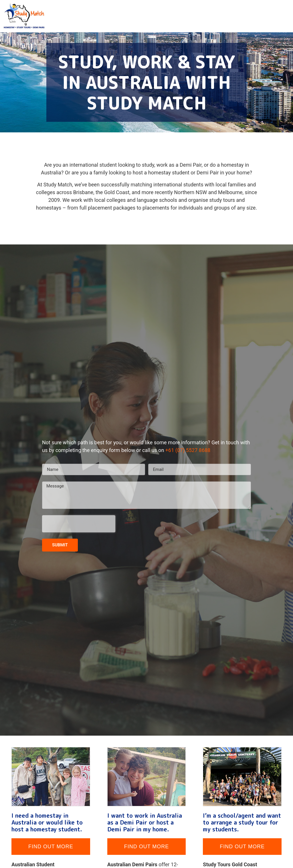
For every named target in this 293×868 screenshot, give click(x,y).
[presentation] (79, 524)
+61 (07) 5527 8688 (188, 450)
